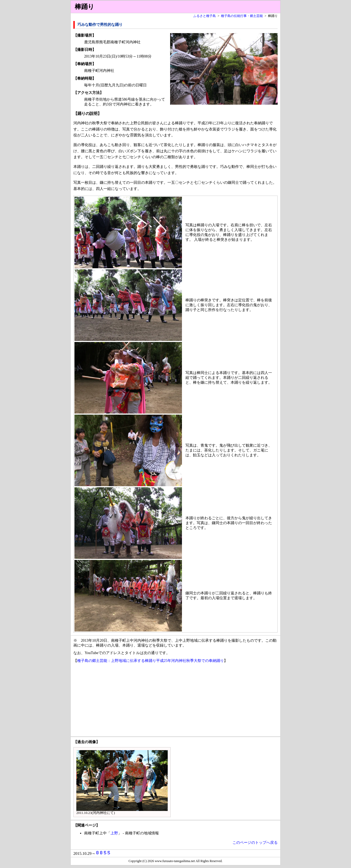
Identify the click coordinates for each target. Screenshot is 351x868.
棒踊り (85, 7)
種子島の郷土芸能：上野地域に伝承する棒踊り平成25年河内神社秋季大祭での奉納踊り (151, 661)
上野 (114, 833)
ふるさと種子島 (205, 16)
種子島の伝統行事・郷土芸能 (242, 16)
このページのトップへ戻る (255, 843)
